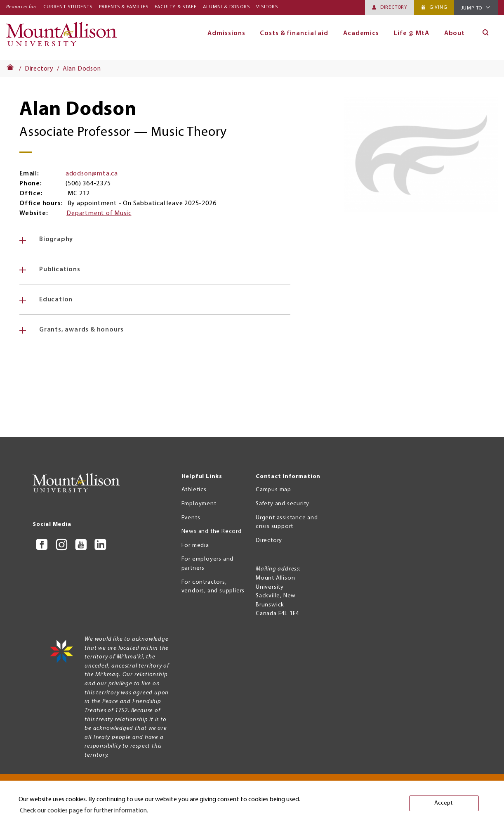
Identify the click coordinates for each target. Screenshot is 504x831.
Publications (60, 270)
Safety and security (283, 504)
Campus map (273, 490)
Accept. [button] (444, 803)
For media (195, 546)
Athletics (194, 490)
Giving (438, 7)
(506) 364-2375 (88, 184)
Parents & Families (124, 7)
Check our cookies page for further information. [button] (84, 811)
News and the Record (212, 532)
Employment (199, 504)
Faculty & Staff (175, 7)
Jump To (472, 8)
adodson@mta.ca (92, 174)
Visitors (267, 7)
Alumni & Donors (226, 7)
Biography (56, 239)
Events (191, 518)
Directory (394, 7)
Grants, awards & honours (81, 330)
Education (56, 300)
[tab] (155, 239)
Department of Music (99, 213)
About (455, 33)
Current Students (68, 7)
